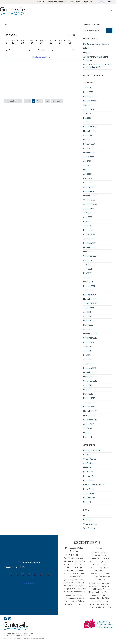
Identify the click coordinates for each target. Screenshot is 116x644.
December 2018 (90, 368)
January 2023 (89, 187)
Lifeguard (87, 53)
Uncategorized (89, 498)
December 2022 (90, 191)
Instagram (10, 619)
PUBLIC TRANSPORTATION (94, 485)
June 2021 (88, 269)
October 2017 (89, 415)
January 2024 (89, 148)
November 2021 (90, 247)
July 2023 (87, 161)
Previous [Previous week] (11, 50)
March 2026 (88, 92)
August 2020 (89, 308)
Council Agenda (90, 459)
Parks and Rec (89, 476)
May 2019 (87, 355)
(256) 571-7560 (105, 2)
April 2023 (87, 174)
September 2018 (90, 381)
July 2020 (87, 312)
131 (48, 101)
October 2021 (89, 252)
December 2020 (90, 295)
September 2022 (90, 204)
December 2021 (90, 243)
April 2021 (87, 278)
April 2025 (87, 122)
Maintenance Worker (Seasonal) (97, 44)
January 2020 (89, 329)
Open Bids (87, 468)
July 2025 (87, 114)
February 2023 (89, 183)
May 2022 (87, 221)
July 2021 (87, 265)
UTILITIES (87, 502)
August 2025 (89, 109)
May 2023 (87, 170)
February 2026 (89, 96)
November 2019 (90, 334)
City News (87, 455)
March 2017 (88, 437)
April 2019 (87, 359)
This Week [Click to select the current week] (41, 50)
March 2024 (88, 140)
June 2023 (88, 165)
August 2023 (89, 157)
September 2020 (90, 303)
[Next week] (75, 42)
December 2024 (90, 127)
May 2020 (87, 321)
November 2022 (90, 196)
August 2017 (89, 424)
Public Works (89, 489)
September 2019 (90, 338)
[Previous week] (6, 42)
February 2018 (89, 398)
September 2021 (90, 256)
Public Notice (89, 480)
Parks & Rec (88, 472)
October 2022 (89, 200)
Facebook (5, 619)
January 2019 (89, 364)
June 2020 (88, 316)
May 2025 (87, 118)
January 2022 (89, 239)
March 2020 (88, 325)
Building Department (92, 450)
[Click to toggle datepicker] (11, 35)
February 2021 (89, 286)
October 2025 (89, 105)
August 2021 (89, 260)
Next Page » (56, 101)
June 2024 (88, 135)
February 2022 (89, 234)
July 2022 (87, 213)
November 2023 (90, 153)
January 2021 (89, 290)
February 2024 (89, 144)
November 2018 (90, 372)
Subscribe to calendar (39, 57)
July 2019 (87, 347)
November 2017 (90, 411)
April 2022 (87, 226)
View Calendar (29, 583)
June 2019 (88, 351)
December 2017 (90, 407)
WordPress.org (89, 528)
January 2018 (89, 403)
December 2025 (90, 101)
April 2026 (87, 88)
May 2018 (87, 390)
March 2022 (88, 230)
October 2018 (89, 377)
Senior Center (89, 493)
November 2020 (90, 299)
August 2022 (89, 209)
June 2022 (88, 217)
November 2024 (90, 131)
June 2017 (88, 428)
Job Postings (89, 463)
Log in (86, 515)
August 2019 (89, 342)
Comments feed (90, 524)
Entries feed (88, 520)
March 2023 (88, 178)
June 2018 (88, 385)
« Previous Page (11, 101)
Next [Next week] (73, 50)
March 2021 (88, 282)
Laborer (86, 48)
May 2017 (87, 433)
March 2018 (88, 394)
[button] (112, 10)
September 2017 (90, 420)
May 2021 (87, 273)
